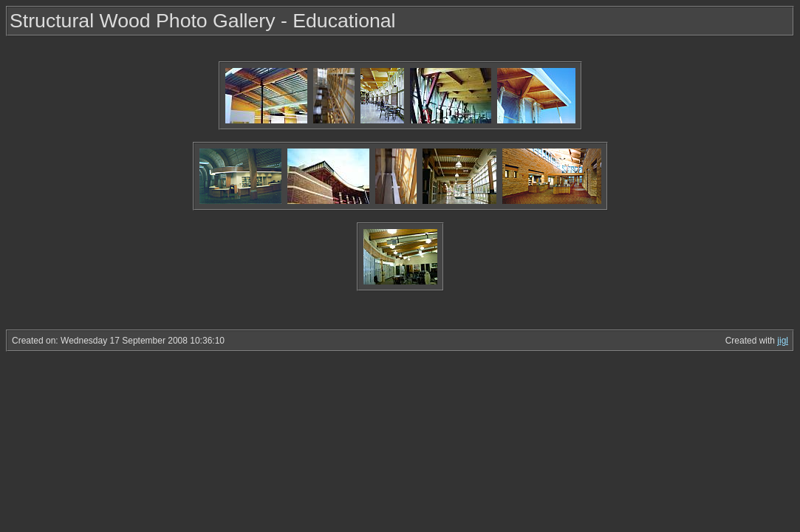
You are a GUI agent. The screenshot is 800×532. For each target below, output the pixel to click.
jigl (783, 341)
